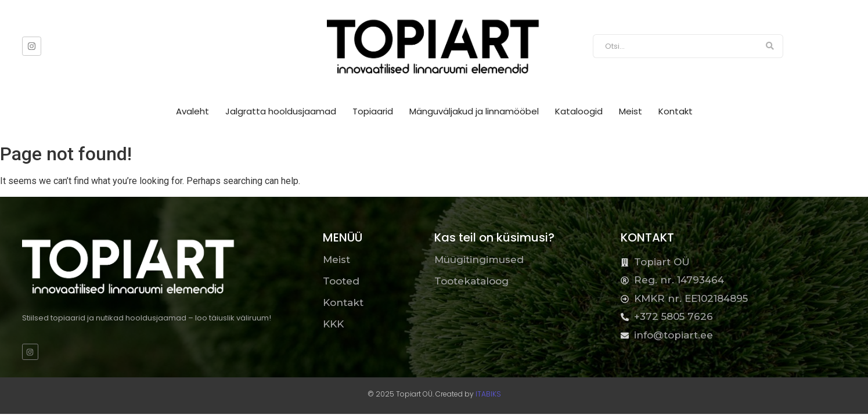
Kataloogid (579, 111)
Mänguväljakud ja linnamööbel (474, 111)
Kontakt (676, 111)
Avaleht (192, 111)
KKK (333, 324)
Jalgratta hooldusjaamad (281, 111)
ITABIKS (488, 394)
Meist (631, 111)
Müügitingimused (479, 260)
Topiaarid (373, 111)
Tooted (341, 281)
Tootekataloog (471, 281)
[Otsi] (675, 46)
